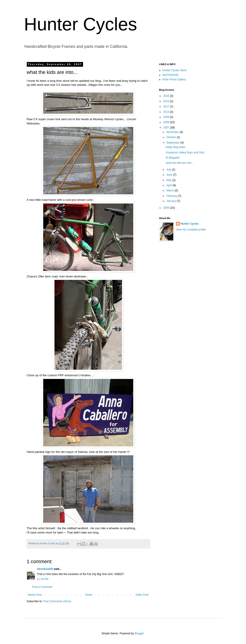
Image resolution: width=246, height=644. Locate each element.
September (173, 143)
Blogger (139, 633)
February (172, 196)
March (170, 190)
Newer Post (35, 595)
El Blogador (173, 158)
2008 (167, 122)
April (169, 185)
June (170, 175)
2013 (167, 112)
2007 (167, 128)
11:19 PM (43, 579)
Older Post (142, 595)
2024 (167, 101)
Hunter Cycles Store (175, 70)
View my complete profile (191, 230)
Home (89, 595)
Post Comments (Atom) (57, 601)
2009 (167, 117)
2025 (167, 96)
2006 (167, 208)
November (173, 132)
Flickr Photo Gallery (174, 80)
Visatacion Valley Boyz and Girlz (185, 153)
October (172, 137)
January (172, 201)
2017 (167, 106)
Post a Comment (42, 587)
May (169, 180)
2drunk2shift (45, 569)
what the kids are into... (179, 163)
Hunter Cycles (81, 24)
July (169, 170)
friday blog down (175, 147)
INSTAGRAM (170, 75)
